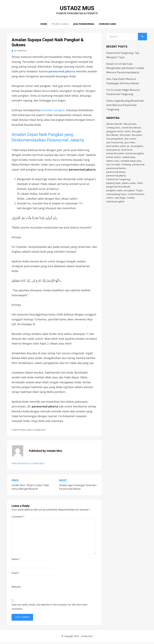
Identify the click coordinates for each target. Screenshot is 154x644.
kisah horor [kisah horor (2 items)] (127, 154)
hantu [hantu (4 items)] (128, 134)
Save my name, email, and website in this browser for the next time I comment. (50, 608)
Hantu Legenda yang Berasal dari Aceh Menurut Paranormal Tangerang (125, 107)
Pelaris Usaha (60, 25)
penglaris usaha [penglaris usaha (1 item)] (114, 198)
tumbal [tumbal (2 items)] (131, 206)
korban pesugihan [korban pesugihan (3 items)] (135, 158)
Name (16, 561)
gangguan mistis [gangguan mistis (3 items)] (115, 134)
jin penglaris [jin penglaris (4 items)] (137, 150)
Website (16, 588)
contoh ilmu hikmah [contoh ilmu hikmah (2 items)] (131, 130)
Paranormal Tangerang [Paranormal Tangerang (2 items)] (118, 186)
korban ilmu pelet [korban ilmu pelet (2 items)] (115, 158)
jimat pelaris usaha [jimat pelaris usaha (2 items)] (116, 150)
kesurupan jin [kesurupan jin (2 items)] (113, 154)
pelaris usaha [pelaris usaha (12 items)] (129, 190)
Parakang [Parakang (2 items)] (126, 170)
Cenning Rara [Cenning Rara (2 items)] (113, 130)
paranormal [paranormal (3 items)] (138, 170)
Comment (18, 518)
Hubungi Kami (108, 25)
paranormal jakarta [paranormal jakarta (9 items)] (116, 182)
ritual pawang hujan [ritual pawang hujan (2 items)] (116, 202)
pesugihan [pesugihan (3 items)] (129, 198)
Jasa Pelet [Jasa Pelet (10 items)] (130, 146)
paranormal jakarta (62, 73)
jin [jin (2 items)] (128, 150)
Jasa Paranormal (84, 25)
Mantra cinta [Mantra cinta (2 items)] (113, 166)
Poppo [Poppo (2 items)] (139, 198)
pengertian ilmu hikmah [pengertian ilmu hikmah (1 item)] (118, 194)
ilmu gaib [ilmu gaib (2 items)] (136, 134)
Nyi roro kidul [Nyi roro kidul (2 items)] (113, 170)
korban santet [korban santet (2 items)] (114, 162)
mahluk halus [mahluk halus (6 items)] (129, 162)
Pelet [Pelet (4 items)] (140, 190)
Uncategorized (39, 431)
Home (44, 25)
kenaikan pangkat (53, 112)
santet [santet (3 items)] (110, 206)
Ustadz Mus (77, 9)
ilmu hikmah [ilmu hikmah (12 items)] (112, 138)
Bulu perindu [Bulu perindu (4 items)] (130, 126)
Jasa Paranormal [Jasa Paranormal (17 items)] (115, 146)
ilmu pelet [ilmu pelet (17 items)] (137, 138)
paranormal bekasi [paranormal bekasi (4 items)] (116, 178)
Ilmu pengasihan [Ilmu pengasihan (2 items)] (115, 142)
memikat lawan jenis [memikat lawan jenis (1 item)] (131, 166)
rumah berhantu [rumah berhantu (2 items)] (136, 202)
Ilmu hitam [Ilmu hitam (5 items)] (125, 138)
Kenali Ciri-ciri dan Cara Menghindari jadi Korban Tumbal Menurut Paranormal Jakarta (125, 70)
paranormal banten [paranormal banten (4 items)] (116, 174)
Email (16, 574)
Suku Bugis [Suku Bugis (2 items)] (120, 206)
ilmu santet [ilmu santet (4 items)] (130, 142)
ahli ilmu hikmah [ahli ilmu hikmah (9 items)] (114, 126)
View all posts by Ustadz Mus (28, 465)
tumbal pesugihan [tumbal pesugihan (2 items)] (115, 211)
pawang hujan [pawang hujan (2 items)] (113, 190)
